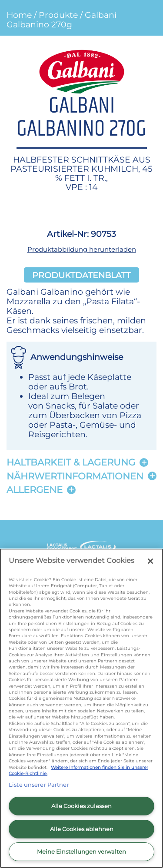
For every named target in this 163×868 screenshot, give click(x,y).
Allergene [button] (35, 490)
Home (19, 15)
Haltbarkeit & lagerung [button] (71, 462)
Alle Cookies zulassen (81, 806)
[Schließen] (150, 561)
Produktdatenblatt (81, 275)
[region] (81, 708)
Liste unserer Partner (39, 785)
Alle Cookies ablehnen (82, 829)
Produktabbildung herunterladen (82, 249)
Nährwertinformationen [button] (75, 476)
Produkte (58, 15)
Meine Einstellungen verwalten (81, 851)
